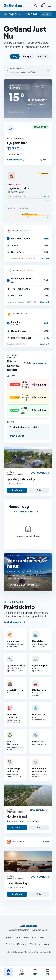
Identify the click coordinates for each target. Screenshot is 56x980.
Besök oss (17, 490)
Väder (9, 938)
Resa (26, 938)
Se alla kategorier (15, 622)
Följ (46, 842)
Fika (34, 938)
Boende (10, 944)
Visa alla (44, 86)
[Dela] (35, 86)
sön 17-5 (43, 56)
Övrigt (47, 944)
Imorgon (28, 56)
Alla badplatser (16, 160)
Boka (39, 490)
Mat (42, 938)
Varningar (35, 944)
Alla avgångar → (41, 363)
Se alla (45, 259)
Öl (49, 938)
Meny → (14, 282)
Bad (18, 938)
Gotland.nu (13, 6)
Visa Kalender (29, 512)
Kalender (22, 944)
